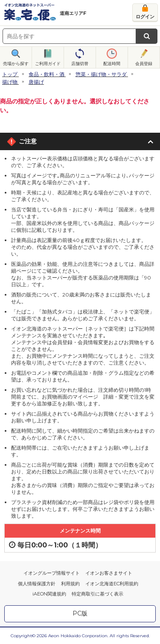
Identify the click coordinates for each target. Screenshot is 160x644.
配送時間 (112, 64)
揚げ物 (10, 82)
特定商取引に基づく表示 (97, 594)
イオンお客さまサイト (109, 573)
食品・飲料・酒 (47, 74)
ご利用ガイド (48, 64)
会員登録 (144, 64)
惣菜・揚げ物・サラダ (101, 74)
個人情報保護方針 (37, 584)
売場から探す (16, 64)
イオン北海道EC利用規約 (112, 584)
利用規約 (70, 584)
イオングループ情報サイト (52, 573)
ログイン (145, 17)
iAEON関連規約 (49, 594)
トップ (10, 74)
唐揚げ (36, 82)
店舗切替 (80, 64)
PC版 (80, 613)
